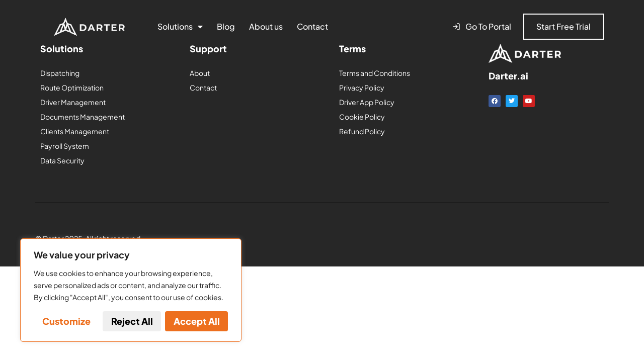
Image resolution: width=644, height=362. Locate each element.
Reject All (132, 321)
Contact (312, 26)
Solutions (180, 27)
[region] (131, 290)
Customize (66, 321)
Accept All (197, 321)
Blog (226, 26)
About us (266, 26)
